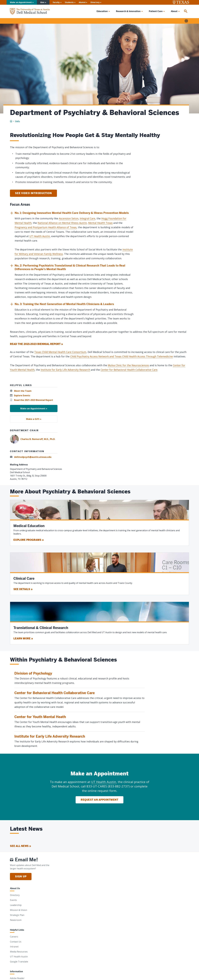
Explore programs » (29, 540)
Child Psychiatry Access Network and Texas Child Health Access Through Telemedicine (122, 356)
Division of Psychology (33, 673)
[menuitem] (186, 11)
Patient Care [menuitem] (156, 11)
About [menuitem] (174, 11)
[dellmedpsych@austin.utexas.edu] (32, 457)
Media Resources (19, 952)
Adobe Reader (17, 978)
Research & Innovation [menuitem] (128, 11)
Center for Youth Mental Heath (40, 717)
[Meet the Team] (22, 391)
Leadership (16, 905)
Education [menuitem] (102, 11)
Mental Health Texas (100, 223)
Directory (95, 2)
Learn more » (23, 638)
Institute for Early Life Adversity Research (65, 370)
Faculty (56, 2)
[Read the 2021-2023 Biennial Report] (32, 400)
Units (17, 121)
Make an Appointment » (34, 408)
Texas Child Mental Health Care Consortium (60, 352)
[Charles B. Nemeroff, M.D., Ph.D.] (99, 439)
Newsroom (16, 920)
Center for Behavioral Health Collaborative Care (129, 370)
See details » (23, 589)
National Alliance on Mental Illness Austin (62, 223)
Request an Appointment (99, 800)
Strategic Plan (17, 915)
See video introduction (33, 193)
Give (42, 2)
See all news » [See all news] (20, 846)
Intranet (14, 947)
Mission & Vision (19, 910)
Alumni (82, 2)
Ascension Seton (69, 218)
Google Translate (19, 962)
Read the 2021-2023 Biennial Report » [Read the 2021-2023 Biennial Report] (36, 344)
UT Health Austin (40, 236)
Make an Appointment (21, 2)
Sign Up (21, 876)
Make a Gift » (34, 419)
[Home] (30, 11)
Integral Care (87, 218)
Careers (14, 937)
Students (69, 2)
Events (13, 900)
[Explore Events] (21, 396)
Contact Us (16, 942)
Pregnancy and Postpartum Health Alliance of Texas (46, 227)
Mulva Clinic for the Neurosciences (128, 365)
